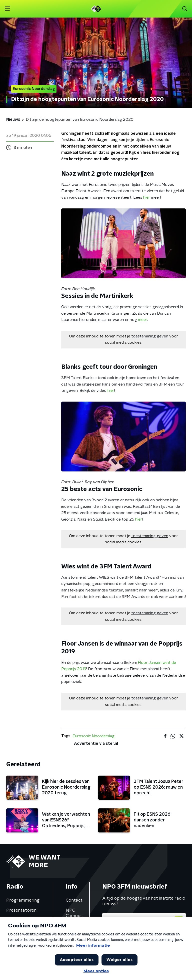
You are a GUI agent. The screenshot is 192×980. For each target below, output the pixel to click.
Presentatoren (21, 910)
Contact (74, 900)
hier (147, 197)
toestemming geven (150, 336)
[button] (7, 9)
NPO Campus (74, 913)
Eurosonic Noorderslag (93, 736)
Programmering (23, 900)
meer (142, 320)
